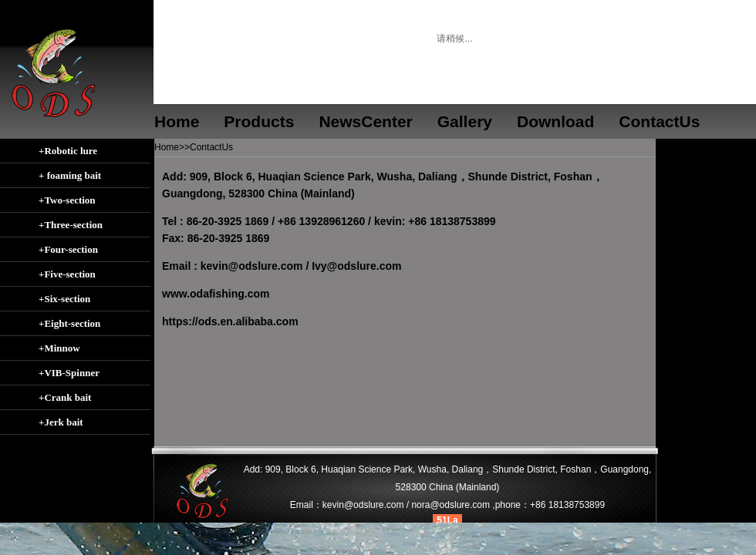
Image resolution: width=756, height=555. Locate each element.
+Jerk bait (61, 422)
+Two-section (67, 200)
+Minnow (59, 348)
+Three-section (71, 225)
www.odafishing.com (216, 294)
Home (177, 121)
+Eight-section (69, 323)
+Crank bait (65, 397)
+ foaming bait (70, 175)
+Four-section (68, 249)
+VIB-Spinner (69, 373)
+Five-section (67, 274)
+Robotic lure (68, 151)
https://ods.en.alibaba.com (230, 321)
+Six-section (64, 299)
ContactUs (211, 147)
